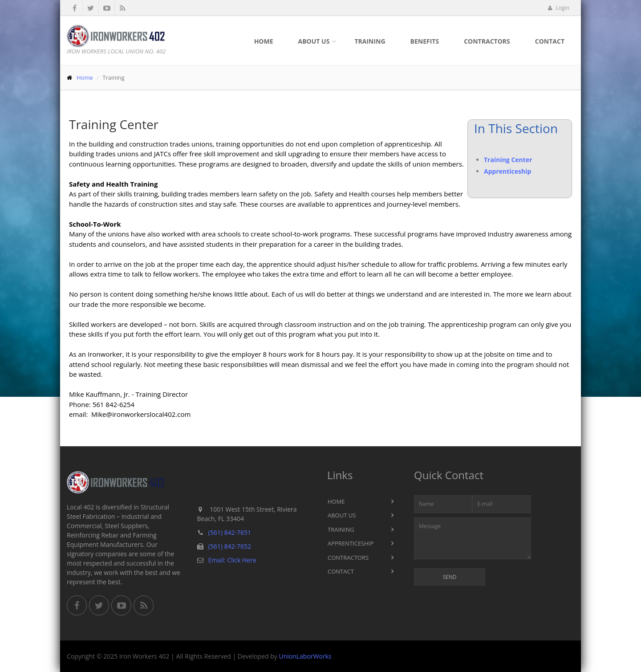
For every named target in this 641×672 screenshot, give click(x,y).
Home (264, 41)
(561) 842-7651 (230, 532)
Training (370, 41)
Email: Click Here (232, 560)
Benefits (425, 41)
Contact (550, 41)
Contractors (487, 41)
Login (558, 8)
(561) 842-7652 (230, 546)
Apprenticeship (507, 171)
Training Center (508, 160)
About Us (314, 41)
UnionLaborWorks (305, 656)
